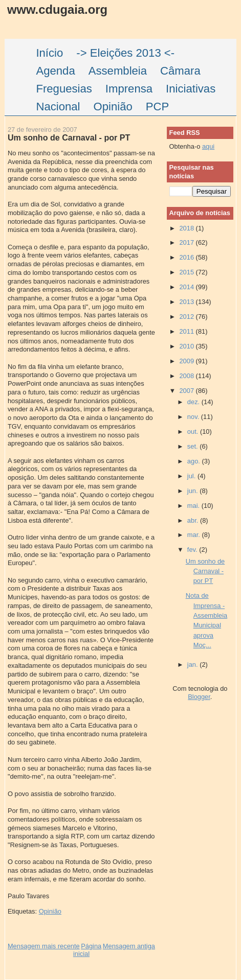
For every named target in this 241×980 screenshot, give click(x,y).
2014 (187, 287)
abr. (194, 520)
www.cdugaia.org (57, 9)
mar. (195, 535)
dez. (194, 402)
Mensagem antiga (129, 946)
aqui (208, 146)
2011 (187, 331)
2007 (187, 391)
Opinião (50, 911)
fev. (193, 550)
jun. (193, 491)
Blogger (199, 697)
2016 (187, 257)
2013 (187, 302)
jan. (193, 664)
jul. (192, 476)
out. (194, 431)
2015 (187, 272)
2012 (187, 317)
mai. (194, 506)
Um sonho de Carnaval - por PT (69, 137)
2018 (187, 228)
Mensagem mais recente (44, 946)
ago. (195, 461)
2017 (187, 242)
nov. (194, 417)
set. (193, 446)
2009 (187, 361)
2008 (187, 376)
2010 (187, 346)
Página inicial (87, 950)
